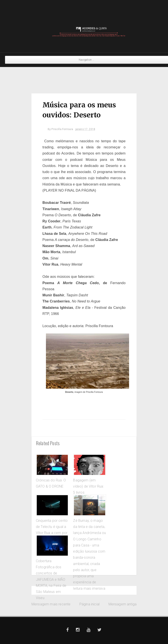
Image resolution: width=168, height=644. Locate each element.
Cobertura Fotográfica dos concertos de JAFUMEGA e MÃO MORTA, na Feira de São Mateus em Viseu (51, 580)
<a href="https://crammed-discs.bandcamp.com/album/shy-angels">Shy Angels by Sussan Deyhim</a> (84, 77)
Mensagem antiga (122, 604)
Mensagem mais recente (51, 604)
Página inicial (89, 604)
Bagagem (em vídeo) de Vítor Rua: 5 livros (88, 486)
